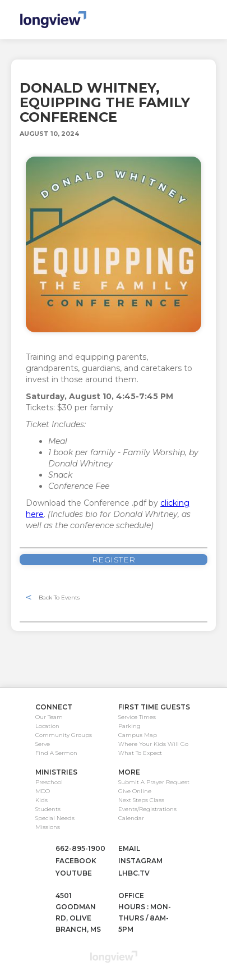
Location (47, 726)
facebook (76, 861)
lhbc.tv (134, 873)
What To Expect (140, 753)
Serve (43, 744)
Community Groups (64, 735)
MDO (43, 791)
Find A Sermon (56, 753)
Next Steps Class (141, 800)
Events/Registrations (147, 809)
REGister (114, 560)
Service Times (137, 717)
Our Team (49, 717)
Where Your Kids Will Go (153, 744)
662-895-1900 (80, 848)
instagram (140, 861)
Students (48, 809)
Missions (48, 827)
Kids (41, 800)
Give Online (135, 791)
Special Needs (55, 818)
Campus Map (138, 735)
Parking (129, 726)
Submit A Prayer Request (154, 782)
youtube (74, 873)
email (129, 848)
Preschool (49, 782)
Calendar (131, 818)
